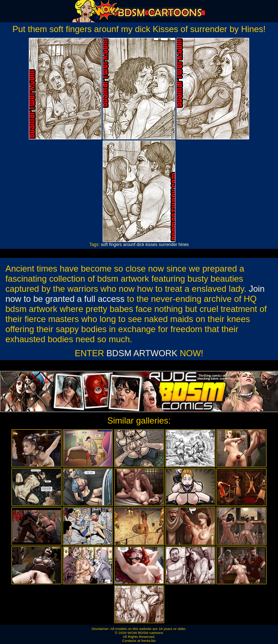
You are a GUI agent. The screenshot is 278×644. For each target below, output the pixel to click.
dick (140, 245)
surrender (168, 245)
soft (104, 245)
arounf (129, 245)
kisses (151, 245)
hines (183, 245)
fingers (116, 245)
